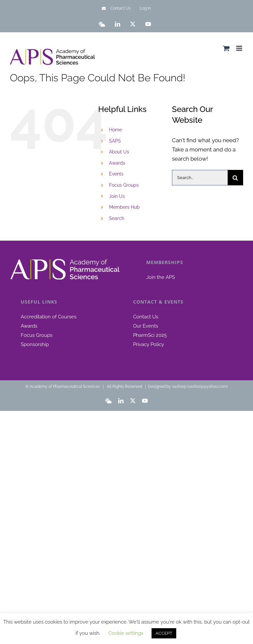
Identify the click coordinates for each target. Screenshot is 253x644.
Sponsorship (35, 344)
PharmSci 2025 (150, 335)
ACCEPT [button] (164, 633)
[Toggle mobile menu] (240, 48)
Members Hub (124, 207)
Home (115, 130)
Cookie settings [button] (126, 633)
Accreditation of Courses (49, 317)
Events (116, 174)
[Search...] (200, 178)
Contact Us (146, 317)
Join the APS (161, 277)
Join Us (117, 196)
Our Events (146, 326)
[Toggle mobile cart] (226, 48)
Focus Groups (124, 185)
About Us (119, 152)
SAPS (115, 141)
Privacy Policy (149, 344)
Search (117, 218)
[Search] (235, 178)
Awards (117, 163)
